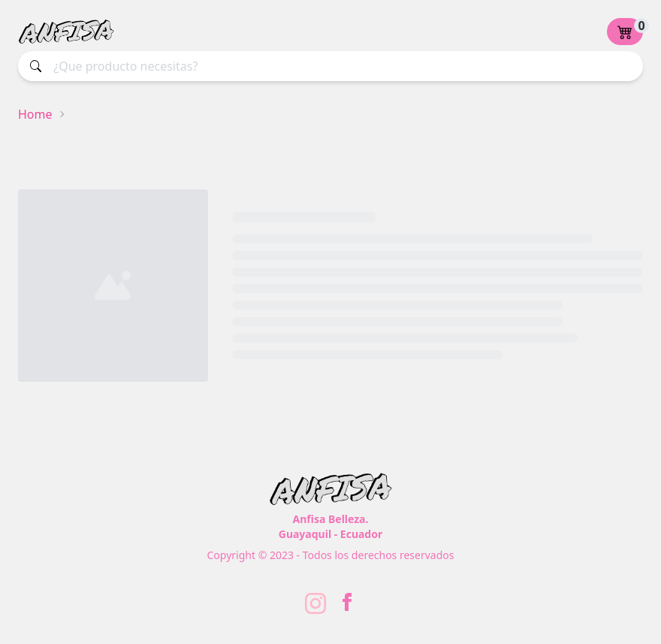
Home (35, 114)
